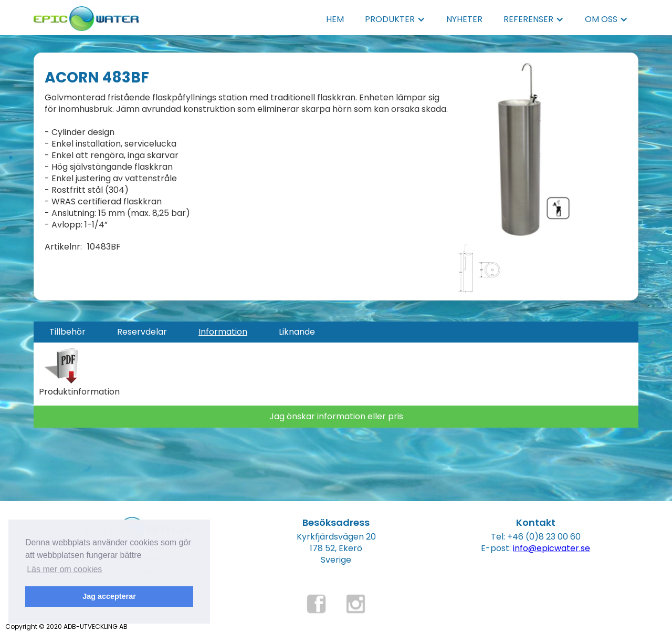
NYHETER (464, 19)
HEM (335, 19)
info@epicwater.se (552, 548)
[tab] (67, 332)
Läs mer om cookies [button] (64, 569)
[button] (395, 19)
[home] (86, 15)
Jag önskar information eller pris (336, 416)
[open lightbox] (518, 150)
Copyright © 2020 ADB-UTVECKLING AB (66, 626)
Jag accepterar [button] (109, 596)
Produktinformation (79, 392)
